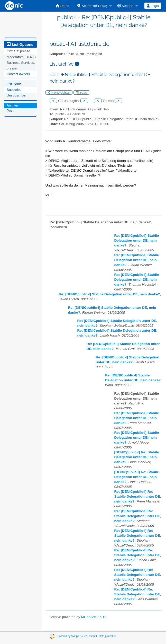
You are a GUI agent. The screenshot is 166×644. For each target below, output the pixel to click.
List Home (14, 84)
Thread (82, 92)
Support (125, 6)
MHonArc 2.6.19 (94, 617)
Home (62, 6)
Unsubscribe (16, 95)
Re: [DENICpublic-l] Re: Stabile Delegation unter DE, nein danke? (138, 496)
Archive (12, 105)
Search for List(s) (92, 6)
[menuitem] (62, 6)
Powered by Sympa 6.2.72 (72, 636)
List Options (20, 45)
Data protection (108, 636)
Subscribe (14, 90)
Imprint (93, 636)
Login (153, 6)
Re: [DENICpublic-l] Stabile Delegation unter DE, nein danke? (137, 240)
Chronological (59, 92)
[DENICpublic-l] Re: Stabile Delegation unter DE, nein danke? (137, 457)
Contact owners (18, 74)
